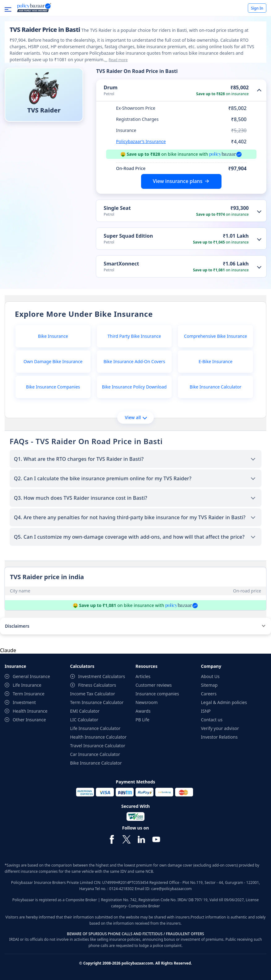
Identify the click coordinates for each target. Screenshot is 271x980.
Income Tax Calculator (93, 694)
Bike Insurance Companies (53, 387)
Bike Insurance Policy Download (134, 387)
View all (136, 417)
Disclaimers (17, 626)
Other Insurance (29, 720)
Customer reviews (154, 685)
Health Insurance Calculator (99, 737)
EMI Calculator (85, 711)
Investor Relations (219, 737)
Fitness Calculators (97, 685)
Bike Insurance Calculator (215, 387)
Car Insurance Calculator (95, 754)
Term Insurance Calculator (97, 702)
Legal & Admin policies (224, 702)
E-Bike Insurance (215, 361)
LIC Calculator (84, 720)
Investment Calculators (102, 676)
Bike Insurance (53, 336)
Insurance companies (157, 694)
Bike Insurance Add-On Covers (134, 361)
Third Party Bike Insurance (134, 336)
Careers (209, 694)
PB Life (142, 720)
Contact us (212, 720)
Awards (143, 711)
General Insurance (31, 676)
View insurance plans (178, 181)
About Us (210, 676)
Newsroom (147, 702)
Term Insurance (29, 694)
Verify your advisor (220, 728)
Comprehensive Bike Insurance (216, 336)
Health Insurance (30, 711)
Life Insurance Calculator (95, 728)
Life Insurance (27, 685)
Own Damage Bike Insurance (53, 361)
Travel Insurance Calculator (98, 746)
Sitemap (209, 685)
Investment (24, 702)
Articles (143, 676)
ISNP (206, 711)
